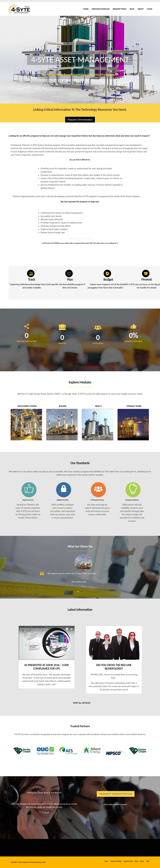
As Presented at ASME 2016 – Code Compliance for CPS (46, 667)
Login (149, 9)
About (141, 9)
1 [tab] (78, 592)
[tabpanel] (80, 571)
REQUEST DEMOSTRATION (116, 794)
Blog (132, 9)
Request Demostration (80, 120)
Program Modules (101, 9)
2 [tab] (82, 592)
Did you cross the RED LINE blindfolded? (114, 667)
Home (86, 9)
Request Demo (120, 9)
